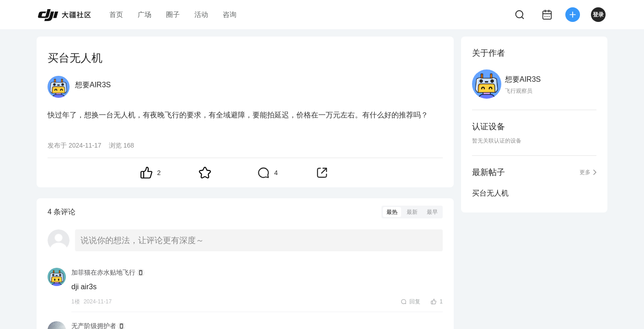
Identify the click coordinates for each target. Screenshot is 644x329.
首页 (116, 14)
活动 (201, 14)
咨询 (230, 14)
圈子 (173, 14)
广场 (145, 14)
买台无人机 (490, 193)
